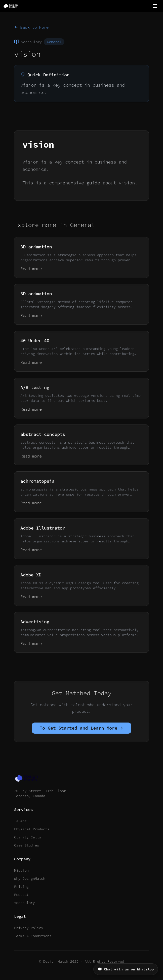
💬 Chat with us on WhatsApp (126, 969)
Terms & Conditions (33, 936)
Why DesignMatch (30, 878)
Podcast (21, 895)
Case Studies (27, 845)
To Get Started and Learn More (82, 728)
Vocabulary (24, 903)
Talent (20, 821)
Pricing (21, 887)
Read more (31, 269)
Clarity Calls (28, 837)
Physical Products (32, 829)
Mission (21, 870)
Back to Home (31, 27)
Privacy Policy (29, 928)
